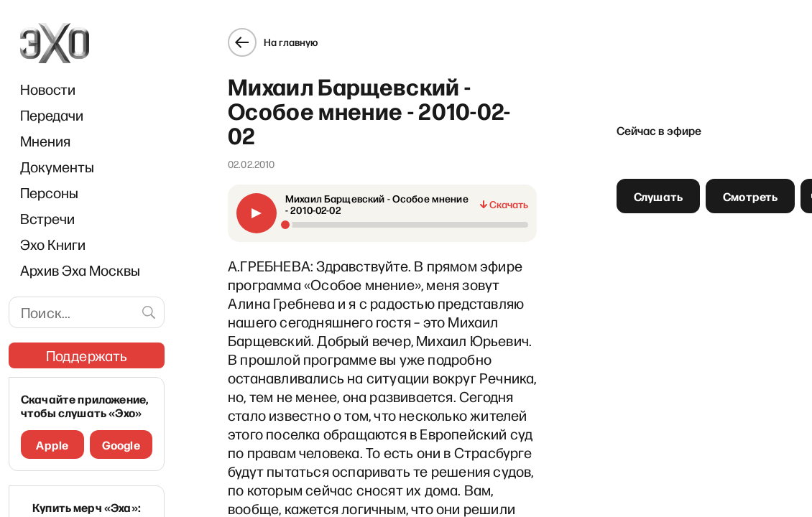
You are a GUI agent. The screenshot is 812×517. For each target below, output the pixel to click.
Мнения (45, 141)
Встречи (47, 218)
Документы (57, 167)
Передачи (52, 115)
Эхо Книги (53, 244)
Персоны (49, 192)
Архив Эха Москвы (80, 270)
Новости (48, 89)
